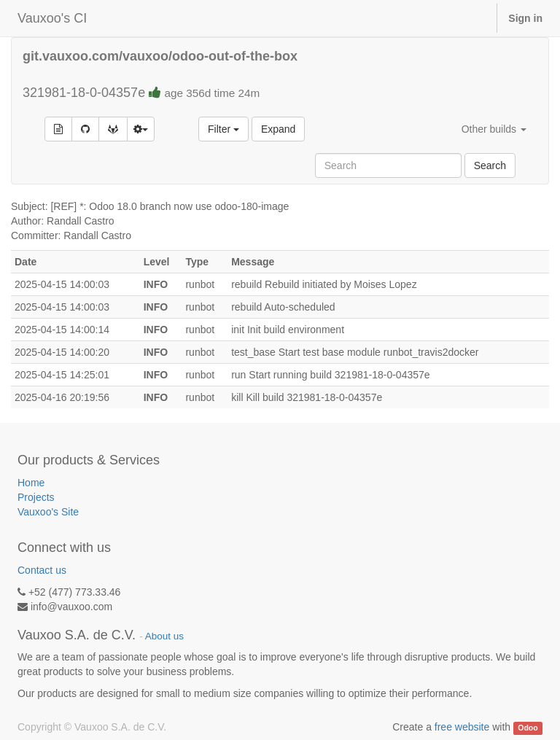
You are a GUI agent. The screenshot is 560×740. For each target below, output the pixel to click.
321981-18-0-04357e (141, 93)
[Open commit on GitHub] (85, 129)
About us (164, 636)
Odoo (528, 728)
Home (31, 483)
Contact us (42, 570)
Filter (223, 129)
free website (462, 727)
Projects (36, 497)
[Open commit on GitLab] (113, 129)
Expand (278, 129)
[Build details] (58, 129)
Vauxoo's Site (48, 512)
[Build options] (141, 129)
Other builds (494, 129)
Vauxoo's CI (52, 18)
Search (490, 165)
